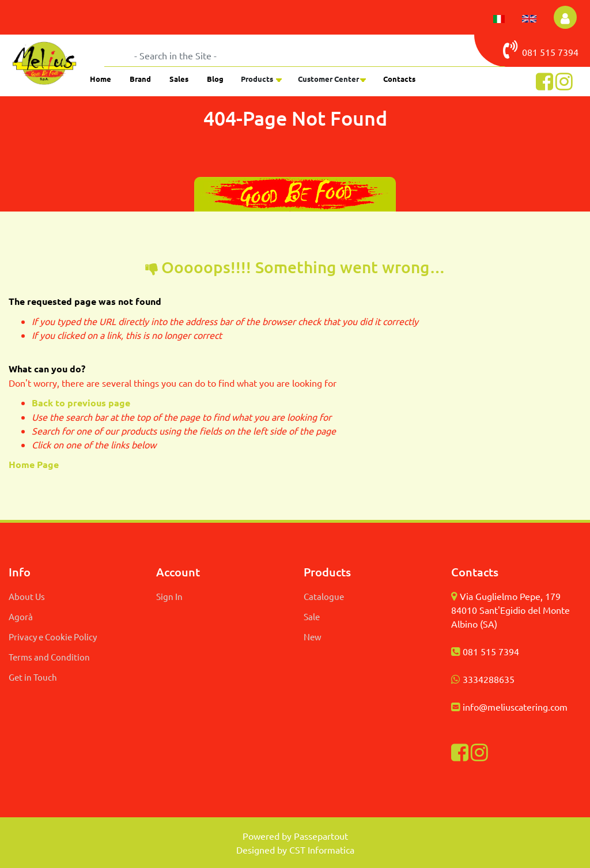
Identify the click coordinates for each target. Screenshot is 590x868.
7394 (568, 52)
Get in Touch (33, 677)
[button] (565, 17)
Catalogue (324, 596)
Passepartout (321, 836)
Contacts (399, 79)
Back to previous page (81, 403)
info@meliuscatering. (506, 707)
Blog (215, 79)
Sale (312, 616)
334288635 (491, 679)
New (313, 637)
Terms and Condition (49, 657)
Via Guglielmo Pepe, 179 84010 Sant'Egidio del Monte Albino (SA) (510, 610)
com (559, 707)
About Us (27, 596)
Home (101, 79)
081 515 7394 (491, 651)
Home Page (35, 464)
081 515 (530, 50)
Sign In (169, 596)
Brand (140, 79)
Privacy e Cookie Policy (53, 637)
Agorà (21, 616)
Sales (179, 79)
